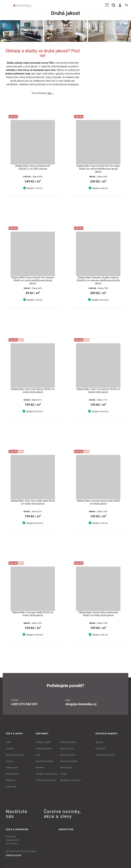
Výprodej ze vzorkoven (105, 755)
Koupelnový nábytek (44, 761)
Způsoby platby (13, 774)
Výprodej (99, 742)
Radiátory (40, 768)
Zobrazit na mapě (13, 855)
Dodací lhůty (11, 787)
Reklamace (11, 780)
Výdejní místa (12, 768)
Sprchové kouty (67, 749)
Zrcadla (63, 774)
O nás (8, 742)
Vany (38, 755)
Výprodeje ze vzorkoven (70, 780)
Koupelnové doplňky (69, 761)
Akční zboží (100, 749)
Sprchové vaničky (68, 755)
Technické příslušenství (46, 780)
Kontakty (10, 749)
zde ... (51, 93)
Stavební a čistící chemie (47, 774)
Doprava (9, 761)
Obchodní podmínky (15, 755)
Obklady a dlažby (43, 742)
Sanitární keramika (68, 742)
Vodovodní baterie (44, 749)
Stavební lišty (66, 768)
